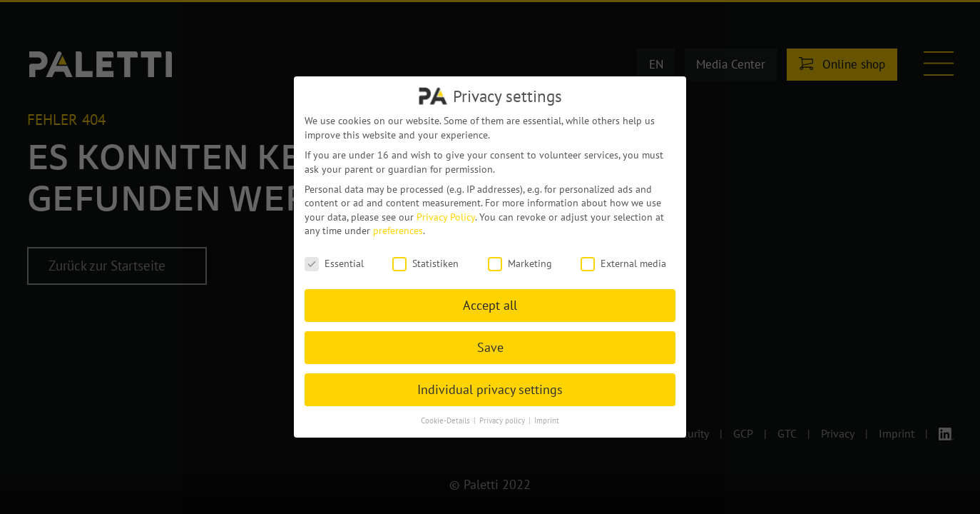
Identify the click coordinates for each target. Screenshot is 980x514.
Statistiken (425, 264)
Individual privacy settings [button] (490, 389)
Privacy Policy (446, 217)
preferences (398, 231)
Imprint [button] (547, 420)
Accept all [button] (490, 305)
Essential (334, 264)
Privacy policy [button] (503, 420)
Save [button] (490, 347)
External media (623, 264)
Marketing (520, 264)
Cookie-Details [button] (446, 420)
